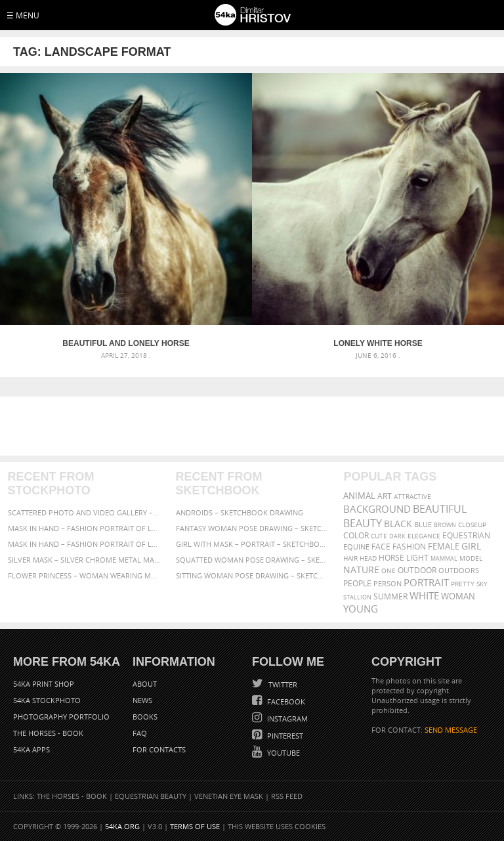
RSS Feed (287, 796)
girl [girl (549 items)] (471, 546)
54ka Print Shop (44, 684)
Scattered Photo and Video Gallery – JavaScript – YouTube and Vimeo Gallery (84, 512)
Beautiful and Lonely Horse (126, 343)
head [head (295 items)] (368, 558)
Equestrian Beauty (151, 796)
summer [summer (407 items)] (390, 596)
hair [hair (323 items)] (350, 558)
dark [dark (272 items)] (397, 536)
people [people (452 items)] (357, 583)
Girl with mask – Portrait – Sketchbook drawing (252, 544)
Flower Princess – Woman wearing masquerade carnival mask (84, 575)
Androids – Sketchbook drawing (240, 512)
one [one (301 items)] (388, 571)
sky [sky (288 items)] (482, 584)
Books (145, 717)
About (145, 684)
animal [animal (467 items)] (359, 496)
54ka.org (122, 826)
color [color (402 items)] (356, 535)
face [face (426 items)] (381, 546)
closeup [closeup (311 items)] (472, 525)
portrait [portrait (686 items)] (426, 582)
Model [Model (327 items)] (471, 558)
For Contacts (159, 749)
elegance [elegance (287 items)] (424, 536)
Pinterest (284, 736)
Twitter (282, 684)
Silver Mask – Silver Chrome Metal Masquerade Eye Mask (84, 560)
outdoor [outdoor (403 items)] (417, 570)
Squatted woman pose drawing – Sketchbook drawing (252, 560)
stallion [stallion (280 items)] (357, 597)
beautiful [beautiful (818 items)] (440, 509)
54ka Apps (31, 749)
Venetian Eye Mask (229, 796)
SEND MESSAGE (451, 730)
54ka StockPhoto (47, 700)
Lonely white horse (378, 343)
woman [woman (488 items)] (458, 596)
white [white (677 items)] (424, 595)
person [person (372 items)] (388, 583)
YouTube (283, 753)
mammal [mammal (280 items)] (444, 558)
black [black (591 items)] (398, 524)
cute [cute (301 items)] (379, 536)
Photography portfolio (61, 717)
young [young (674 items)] (361, 609)
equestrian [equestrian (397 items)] (466, 535)
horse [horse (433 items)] (391, 558)
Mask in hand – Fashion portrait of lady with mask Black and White (84, 528)
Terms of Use (195, 826)
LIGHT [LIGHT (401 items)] (417, 558)
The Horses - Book (48, 733)
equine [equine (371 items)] (356, 547)
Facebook (285, 701)
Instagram (286, 719)
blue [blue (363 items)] (423, 524)
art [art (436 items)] (385, 496)
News (142, 700)
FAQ (140, 733)
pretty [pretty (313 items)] (463, 584)
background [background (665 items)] (377, 509)
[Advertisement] (255, 426)
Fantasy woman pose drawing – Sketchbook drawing (252, 528)
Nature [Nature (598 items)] (361, 570)
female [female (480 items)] (444, 547)
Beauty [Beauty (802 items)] (363, 523)
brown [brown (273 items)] (445, 525)
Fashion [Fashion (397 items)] (409, 547)
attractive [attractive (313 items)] (412, 496)
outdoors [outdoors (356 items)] (459, 571)
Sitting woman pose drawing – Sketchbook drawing (252, 575)
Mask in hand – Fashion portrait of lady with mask (84, 544)
